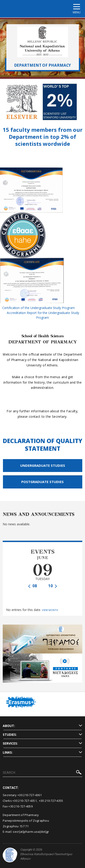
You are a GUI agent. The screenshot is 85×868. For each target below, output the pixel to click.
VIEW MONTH (50, 610)
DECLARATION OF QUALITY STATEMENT (42, 445)
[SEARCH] (42, 773)
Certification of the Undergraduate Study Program (38, 308)
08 (33, 586)
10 (53, 586)
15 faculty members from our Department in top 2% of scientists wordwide (43, 137)
